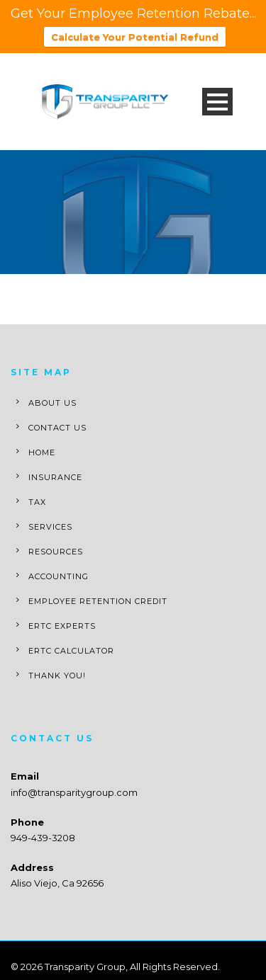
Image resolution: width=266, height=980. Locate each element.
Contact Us (57, 427)
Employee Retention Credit (98, 600)
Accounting (59, 576)
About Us (52, 402)
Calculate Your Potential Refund (135, 37)
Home (42, 452)
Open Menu (217, 101)
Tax (37, 501)
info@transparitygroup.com (74, 792)
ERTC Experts (62, 625)
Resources (56, 551)
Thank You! (57, 675)
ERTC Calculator (71, 650)
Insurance (55, 477)
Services (50, 526)
